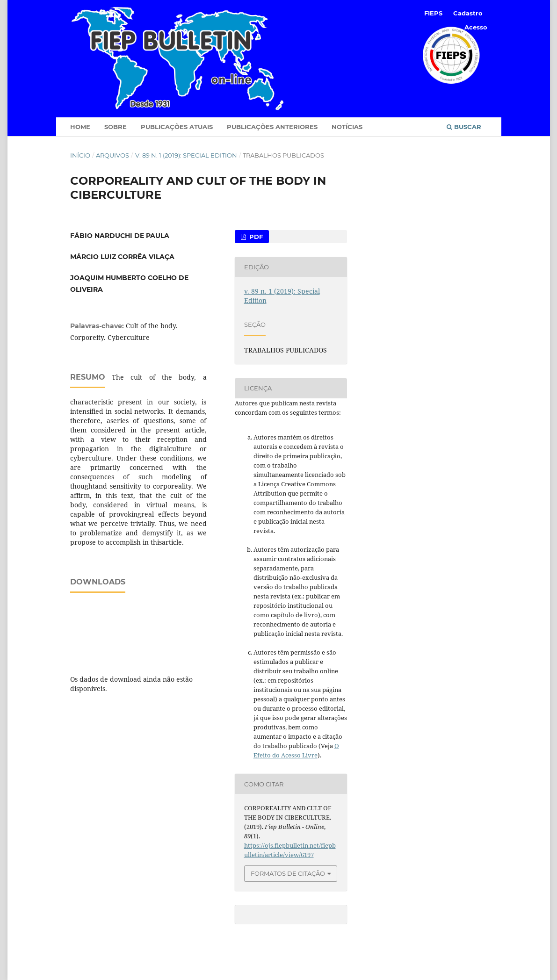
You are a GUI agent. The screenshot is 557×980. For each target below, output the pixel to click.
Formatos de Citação (288, 873)
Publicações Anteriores (272, 127)
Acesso (476, 27)
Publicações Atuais (177, 127)
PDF (255, 237)
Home (80, 127)
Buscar (464, 127)
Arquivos (112, 155)
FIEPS (433, 13)
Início (80, 155)
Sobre (116, 127)
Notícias (347, 127)
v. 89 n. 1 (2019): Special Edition (186, 155)
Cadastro (468, 13)
